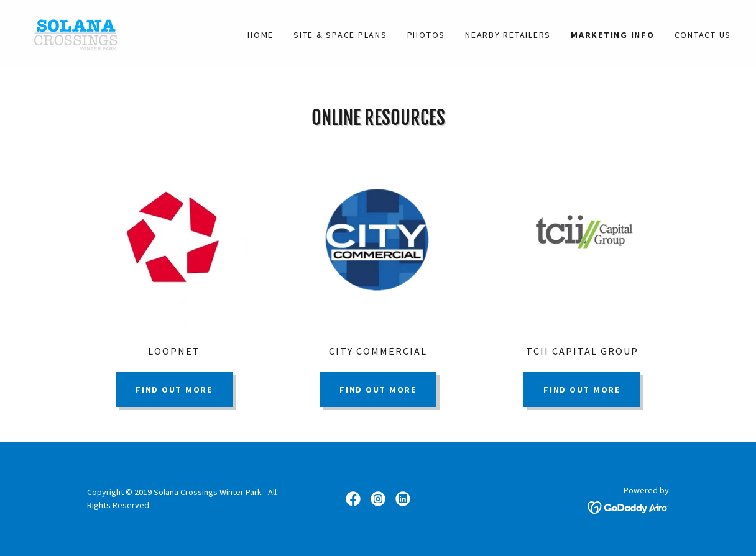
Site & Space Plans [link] (340, 35)
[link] (76, 34)
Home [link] (260, 35)
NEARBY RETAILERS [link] (508, 35)
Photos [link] (426, 35)
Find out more (174, 390)
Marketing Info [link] (613, 35)
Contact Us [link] (703, 35)
